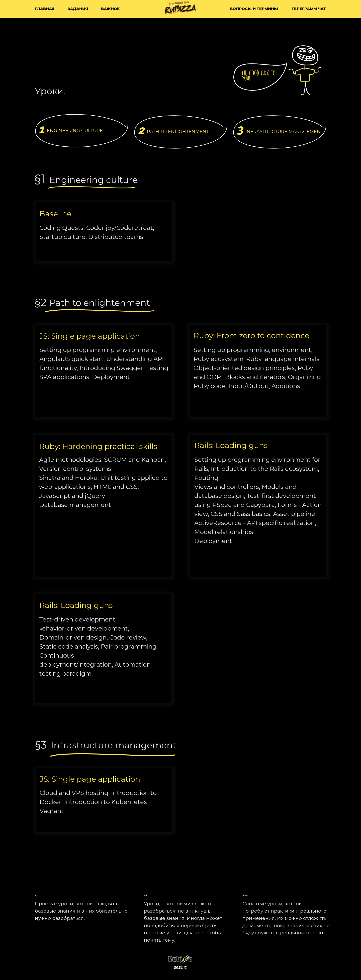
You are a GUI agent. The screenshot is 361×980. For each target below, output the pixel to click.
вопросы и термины (254, 9)
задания (78, 9)
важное (110, 9)
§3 (41, 745)
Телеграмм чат (309, 9)
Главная (45, 9)
